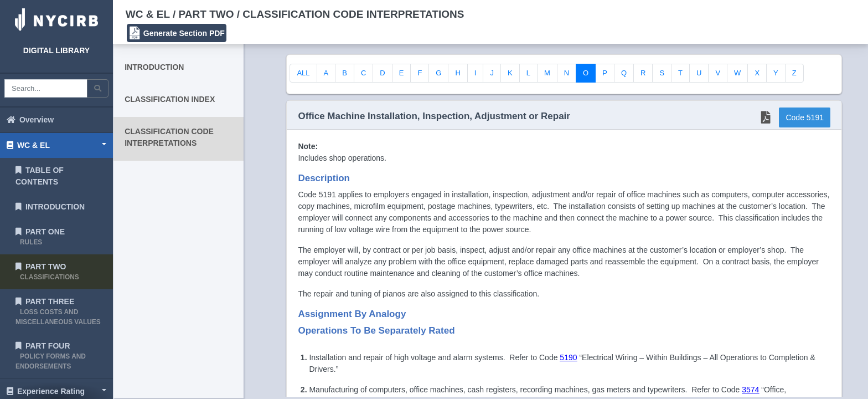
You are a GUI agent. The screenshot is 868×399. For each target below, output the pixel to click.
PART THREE (58, 311)
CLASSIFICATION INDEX (170, 99)
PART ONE (40, 237)
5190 (568, 357)
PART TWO (47, 272)
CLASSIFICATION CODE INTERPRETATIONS (169, 137)
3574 (750, 390)
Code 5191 (805, 117)
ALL (303, 73)
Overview (30, 120)
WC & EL (28, 145)
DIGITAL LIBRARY (56, 50)
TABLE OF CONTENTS (40, 176)
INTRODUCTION (50, 207)
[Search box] (46, 89)
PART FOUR (51, 356)
